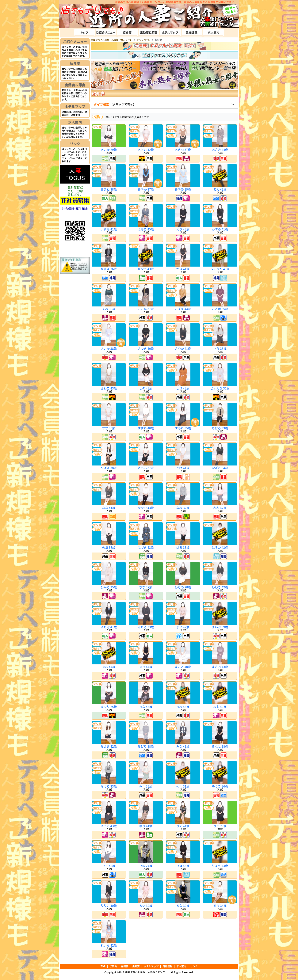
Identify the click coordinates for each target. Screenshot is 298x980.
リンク (75, 144)
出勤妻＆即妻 (75, 85)
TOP (103, 966)
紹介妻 (75, 63)
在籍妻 (125, 966)
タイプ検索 (115, 104)
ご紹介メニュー (75, 41)
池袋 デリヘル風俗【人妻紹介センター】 (147, 972)
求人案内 (75, 122)
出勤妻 (136, 966)
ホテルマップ (75, 106)
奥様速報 (167, 966)
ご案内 (113, 966)
